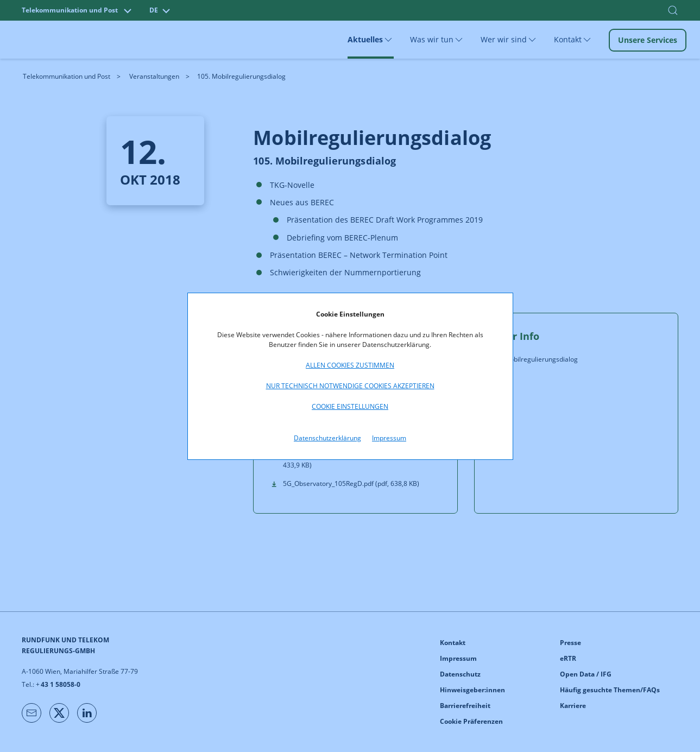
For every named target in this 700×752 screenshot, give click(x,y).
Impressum (389, 438)
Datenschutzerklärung (327, 438)
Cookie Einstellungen (350, 406)
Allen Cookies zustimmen (350, 365)
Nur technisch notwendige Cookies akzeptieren (350, 386)
